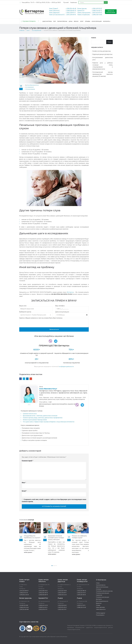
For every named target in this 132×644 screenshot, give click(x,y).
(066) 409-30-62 (97, 9)
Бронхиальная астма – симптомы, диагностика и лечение (40, 416)
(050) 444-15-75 (81, 593)
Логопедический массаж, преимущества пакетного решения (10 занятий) (103, 74)
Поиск (94, 38)
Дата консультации (72, 313)
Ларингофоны (62, 21)
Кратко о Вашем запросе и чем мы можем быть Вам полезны (54, 320)
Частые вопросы (101, 585)
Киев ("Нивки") (54, 9)
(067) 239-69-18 (71, 15)
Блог (82, 21)
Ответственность (101, 609)
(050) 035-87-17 (71, 13)
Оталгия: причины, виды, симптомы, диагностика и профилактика (43, 418)
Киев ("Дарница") (54, 13)
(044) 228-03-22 (43, 591)
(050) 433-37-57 (62, 609)
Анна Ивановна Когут (33, 85)
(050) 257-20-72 (43, 609)
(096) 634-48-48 (71, 9)
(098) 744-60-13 (97, 11)
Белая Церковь (82, 9)
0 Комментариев (30, 89)
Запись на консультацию (111, 12)
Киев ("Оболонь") (54, 11)
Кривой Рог (81, 11)
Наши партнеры (100, 607)
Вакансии (99, 603)
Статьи (98, 583)
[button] (52, 566)
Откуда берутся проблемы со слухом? (32, 537)
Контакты (106, 21)
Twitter (24, 379)
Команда (99, 589)
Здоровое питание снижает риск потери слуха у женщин (56, 538)
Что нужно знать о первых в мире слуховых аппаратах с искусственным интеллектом (49, 422)
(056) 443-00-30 (43, 605)
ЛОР (55, 21)
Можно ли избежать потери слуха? (79, 537)
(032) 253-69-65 (62, 605)
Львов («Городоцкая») (84, 13)
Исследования (30, 87)
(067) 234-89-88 (24, 609)
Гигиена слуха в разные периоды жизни (35, 420)
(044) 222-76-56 (62, 591)
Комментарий (27, 461)
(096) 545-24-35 (62, 595)
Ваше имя (36, 307)
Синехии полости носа (30, 414)
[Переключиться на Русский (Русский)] (66, 2)
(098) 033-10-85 (97, 15)
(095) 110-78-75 (81, 605)
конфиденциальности (66, 366)
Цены (71, 21)
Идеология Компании (102, 587)
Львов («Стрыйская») (84, 15)
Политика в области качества (104, 591)
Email (31, 379)
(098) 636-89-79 (71, 11)
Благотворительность (102, 601)
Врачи (76, 21)
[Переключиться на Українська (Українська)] (73, 2)
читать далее (28, 552)
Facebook (20, 379)
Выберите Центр (36, 313)
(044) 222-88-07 (24, 591)
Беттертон (70, 292)
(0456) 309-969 (24, 605)
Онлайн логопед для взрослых (102, 51)
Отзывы (88, 21)
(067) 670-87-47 (97, 13)
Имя (24, 483)
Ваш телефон (72, 307)
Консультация (97, 21)
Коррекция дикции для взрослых (102, 54)
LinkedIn (27, 379)
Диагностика (47, 21)
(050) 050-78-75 (43, 593)
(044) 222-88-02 (81, 591)
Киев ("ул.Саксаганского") (57, 15)
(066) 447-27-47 (24, 593)
